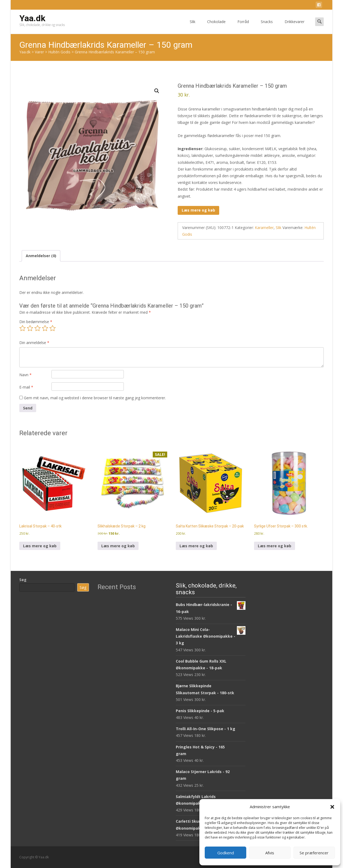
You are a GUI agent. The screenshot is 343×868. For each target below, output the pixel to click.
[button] (332, 807)
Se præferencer (314, 853)
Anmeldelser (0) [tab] (41, 256)
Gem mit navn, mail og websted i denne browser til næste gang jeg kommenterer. (95, 398)
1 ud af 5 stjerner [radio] (23, 328)
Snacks (267, 26)
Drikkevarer (294, 26)
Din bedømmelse (36, 322)
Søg (23, 580)
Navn (25, 375)
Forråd (243, 26)
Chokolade (216, 26)
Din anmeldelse (34, 343)
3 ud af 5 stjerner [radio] (38, 328)
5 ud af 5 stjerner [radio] (53, 328)
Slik (193, 26)
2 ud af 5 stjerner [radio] (30, 328)
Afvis (270, 853)
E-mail (26, 387)
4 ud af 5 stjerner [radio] (45, 328)
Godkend (226, 853)
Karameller (264, 228)
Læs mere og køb (198, 210)
